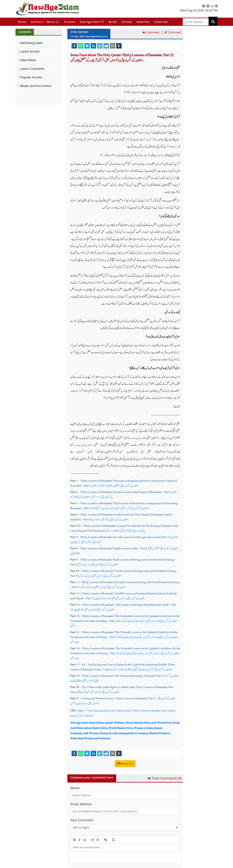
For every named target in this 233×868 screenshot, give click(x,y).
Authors (36, 22)
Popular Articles (31, 77)
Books (113, 22)
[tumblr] (119, 46)
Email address (81, 804)
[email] (112, 46)
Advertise (143, 22)
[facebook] (74, 46)
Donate (127, 22)
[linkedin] (93, 46)
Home (22, 22)
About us (53, 22)
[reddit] (106, 46)
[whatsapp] (81, 46)
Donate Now (125, 764)
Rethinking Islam (32, 43)
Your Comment (82, 820)
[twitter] (87, 46)
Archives (70, 22)
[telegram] (100, 46)
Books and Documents (36, 86)
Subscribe (161, 22)
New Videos (28, 60)
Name (75, 788)
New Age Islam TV (92, 22)
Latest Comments (32, 69)
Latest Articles (30, 51)
